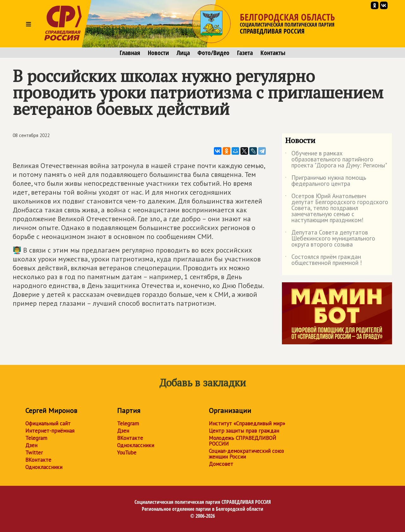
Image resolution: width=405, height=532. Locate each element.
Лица (183, 53)
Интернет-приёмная (50, 431)
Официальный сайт (48, 423)
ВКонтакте (38, 460)
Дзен (31, 445)
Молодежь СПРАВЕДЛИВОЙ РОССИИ (243, 441)
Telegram (36, 438)
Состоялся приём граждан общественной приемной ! (324, 260)
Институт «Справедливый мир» (247, 423)
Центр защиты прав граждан (244, 431)
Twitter (34, 453)
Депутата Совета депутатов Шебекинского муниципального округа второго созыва (330, 239)
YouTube (127, 453)
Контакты (273, 53)
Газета (245, 53)
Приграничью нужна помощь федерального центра (326, 181)
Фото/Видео (213, 53)
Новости (158, 53)
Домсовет (221, 464)
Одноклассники (44, 467)
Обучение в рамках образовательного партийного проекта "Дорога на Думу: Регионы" (336, 160)
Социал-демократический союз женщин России (246, 454)
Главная (130, 53)
